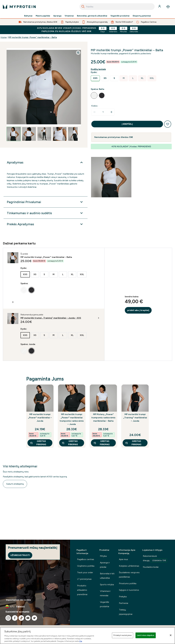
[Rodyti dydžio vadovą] (99, 69)
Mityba (103, 556)
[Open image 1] (14, 134)
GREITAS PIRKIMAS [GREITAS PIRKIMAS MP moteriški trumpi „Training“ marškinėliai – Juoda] (133, 443)
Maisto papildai (43, 16)
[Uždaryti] (171, 635)
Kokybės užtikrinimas (129, 566)
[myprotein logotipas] (19, 7)
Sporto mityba (107, 585)
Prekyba (123, 597)
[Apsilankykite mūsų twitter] (34, 618)
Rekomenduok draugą (155, 559)
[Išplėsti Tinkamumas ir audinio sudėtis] (46, 213)
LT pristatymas (84, 579)
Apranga (57, 16)
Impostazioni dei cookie (18, 600)
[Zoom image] (78, 53)
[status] (103, 112)
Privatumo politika (128, 583)
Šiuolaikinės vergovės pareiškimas (129, 575)
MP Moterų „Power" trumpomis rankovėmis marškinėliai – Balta (103, 418)
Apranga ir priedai (105, 565)
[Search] (83, 7)
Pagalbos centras (86, 559)
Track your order (85, 572)
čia (81, 641)
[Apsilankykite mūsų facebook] (15, 618)
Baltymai (28, 16)
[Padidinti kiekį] (111, 112)
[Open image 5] (75, 134)
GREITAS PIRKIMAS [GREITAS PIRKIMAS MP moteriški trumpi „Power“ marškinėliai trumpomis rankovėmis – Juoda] (70, 443)
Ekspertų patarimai (142, 16)
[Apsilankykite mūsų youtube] (28, 618)
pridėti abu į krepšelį (138, 310)
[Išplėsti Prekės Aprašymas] (46, 224)
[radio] (95, 78)
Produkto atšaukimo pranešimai (82, 590)
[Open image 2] (29, 134)
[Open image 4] (60, 134)
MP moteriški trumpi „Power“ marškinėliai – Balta (33, 37)
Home (4, 37)
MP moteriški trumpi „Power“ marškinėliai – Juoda (40, 418)
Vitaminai (69, 16)
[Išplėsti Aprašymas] (46, 162)
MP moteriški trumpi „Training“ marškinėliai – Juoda (135, 418)
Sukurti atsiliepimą (15, 484)
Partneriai (124, 603)
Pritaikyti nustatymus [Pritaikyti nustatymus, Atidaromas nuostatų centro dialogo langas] (123, 635)
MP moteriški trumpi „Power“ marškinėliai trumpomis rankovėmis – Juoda (72, 419)
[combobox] (117, 7)
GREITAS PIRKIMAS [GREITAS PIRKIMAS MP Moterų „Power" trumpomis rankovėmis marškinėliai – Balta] (102, 443)
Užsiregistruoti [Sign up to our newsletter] (20, 555)
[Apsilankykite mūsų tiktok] (21, 618)
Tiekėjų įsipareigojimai (126, 612)
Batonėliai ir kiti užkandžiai (107, 576)
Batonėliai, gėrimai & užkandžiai (92, 16)
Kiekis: (95, 106)
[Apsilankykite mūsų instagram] (8, 618)
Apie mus (123, 559)
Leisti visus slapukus (146, 635)
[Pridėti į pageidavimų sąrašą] (168, 124)
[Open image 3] (44, 134)
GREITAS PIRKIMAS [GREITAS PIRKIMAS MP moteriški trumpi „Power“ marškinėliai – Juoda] (38, 443)
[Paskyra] (160, 7)
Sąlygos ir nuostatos (129, 590)
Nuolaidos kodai (151, 567)
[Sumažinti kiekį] (94, 112)
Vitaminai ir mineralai (105, 593)
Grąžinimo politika (86, 566)
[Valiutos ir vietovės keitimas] (35, 606)
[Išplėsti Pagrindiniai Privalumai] (46, 202)
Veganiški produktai (120, 16)
